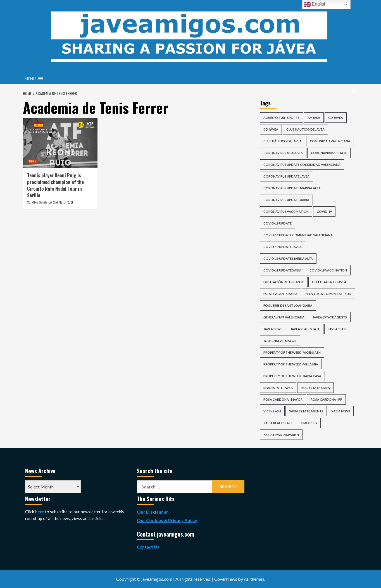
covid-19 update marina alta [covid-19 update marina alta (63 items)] (288, 258)
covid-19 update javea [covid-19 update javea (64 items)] (283, 247)
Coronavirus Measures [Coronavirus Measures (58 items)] (283, 153)
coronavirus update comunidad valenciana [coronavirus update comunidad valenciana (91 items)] (302, 165)
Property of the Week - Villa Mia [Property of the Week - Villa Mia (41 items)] (291, 364)
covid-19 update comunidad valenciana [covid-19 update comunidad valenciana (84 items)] (298, 235)
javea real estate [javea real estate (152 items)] (305, 329)
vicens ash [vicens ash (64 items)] (272, 411)
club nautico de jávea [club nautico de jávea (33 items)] (305, 129)
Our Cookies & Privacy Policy (167, 520)
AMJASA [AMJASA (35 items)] (314, 118)
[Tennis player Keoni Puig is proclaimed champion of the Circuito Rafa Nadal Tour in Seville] (60, 143)
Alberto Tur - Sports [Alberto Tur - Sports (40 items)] (281, 118)
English (315, 4)
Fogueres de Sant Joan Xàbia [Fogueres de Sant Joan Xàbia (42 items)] (288, 305)
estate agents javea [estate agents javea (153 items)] (329, 282)
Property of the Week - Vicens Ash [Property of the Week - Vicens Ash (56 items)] (292, 352)
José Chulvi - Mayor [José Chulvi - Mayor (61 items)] (280, 341)
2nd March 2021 (63, 202)
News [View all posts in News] (32, 161)
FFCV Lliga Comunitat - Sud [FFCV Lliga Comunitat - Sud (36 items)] (328, 294)
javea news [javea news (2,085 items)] (273, 329)
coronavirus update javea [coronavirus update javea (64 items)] (286, 176)
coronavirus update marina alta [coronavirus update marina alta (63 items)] (292, 188)
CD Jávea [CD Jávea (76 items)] (271, 129)
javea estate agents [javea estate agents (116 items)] (330, 317)
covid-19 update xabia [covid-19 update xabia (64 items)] (282, 270)
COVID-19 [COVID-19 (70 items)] (324, 212)
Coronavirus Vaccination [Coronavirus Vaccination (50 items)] (286, 212)
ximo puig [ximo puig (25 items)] (309, 423)
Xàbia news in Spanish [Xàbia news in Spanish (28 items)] (281, 435)
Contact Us (148, 547)
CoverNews (226, 579)
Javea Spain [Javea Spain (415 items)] (337, 329)
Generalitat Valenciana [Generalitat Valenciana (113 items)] (284, 317)
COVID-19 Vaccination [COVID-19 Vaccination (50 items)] (328, 270)
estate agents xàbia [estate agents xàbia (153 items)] (280, 294)
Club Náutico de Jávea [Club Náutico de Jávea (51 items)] (283, 141)
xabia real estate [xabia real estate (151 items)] (278, 423)
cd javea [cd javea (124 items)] (336, 118)
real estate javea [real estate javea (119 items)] (278, 388)
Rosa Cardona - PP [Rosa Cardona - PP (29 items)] (326, 399)
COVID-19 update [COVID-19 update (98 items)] (278, 223)
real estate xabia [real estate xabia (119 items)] (315, 388)
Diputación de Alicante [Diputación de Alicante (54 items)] (284, 282)
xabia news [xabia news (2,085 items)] (341, 411)
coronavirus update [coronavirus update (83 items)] (329, 153)
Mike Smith (39, 202)
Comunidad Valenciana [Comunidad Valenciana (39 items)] (330, 141)
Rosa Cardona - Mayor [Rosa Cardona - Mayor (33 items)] (283, 399)
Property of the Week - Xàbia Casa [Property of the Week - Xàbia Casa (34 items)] (292, 376)
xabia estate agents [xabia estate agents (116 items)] (306, 411)
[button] (30, 79)
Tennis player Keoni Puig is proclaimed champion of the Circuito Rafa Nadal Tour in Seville (55, 185)
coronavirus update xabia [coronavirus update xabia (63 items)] (286, 200)
